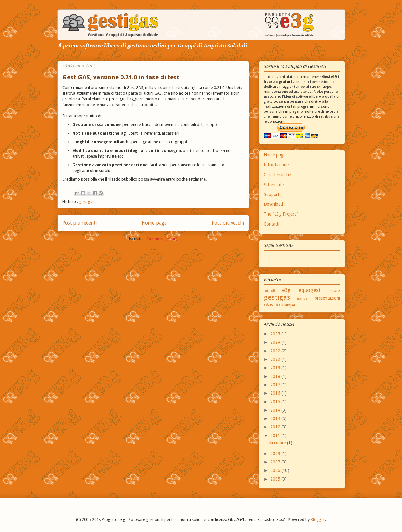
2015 (276, 402)
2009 (276, 454)
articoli (269, 291)
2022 (276, 351)
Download (273, 204)
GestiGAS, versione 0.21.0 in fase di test (121, 77)
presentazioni (327, 298)
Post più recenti (80, 223)
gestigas (87, 201)
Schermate (274, 185)
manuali (303, 299)
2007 (276, 462)
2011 (276, 436)
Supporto (273, 194)
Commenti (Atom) (162, 239)
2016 (276, 393)
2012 (276, 427)
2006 (276, 470)
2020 (276, 359)
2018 (276, 376)
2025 (276, 334)
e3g (286, 290)
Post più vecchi (228, 223)
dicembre (278, 443)
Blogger (318, 519)
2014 (276, 410)
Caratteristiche (277, 175)
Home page (154, 223)
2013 (276, 418)
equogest (310, 290)
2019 (276, 368)
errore (334, 291)
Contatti (272, 224)
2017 (276, 385)
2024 (276, 342)
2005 (276, 479)
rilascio (272, 305)
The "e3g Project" (281, 214)
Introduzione (276, 165)
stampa (288, 305)
